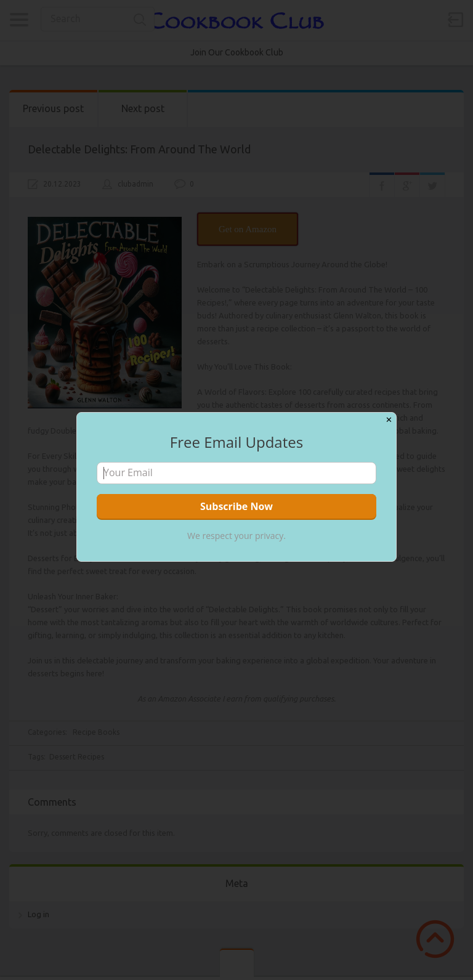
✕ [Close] (389, 420)
